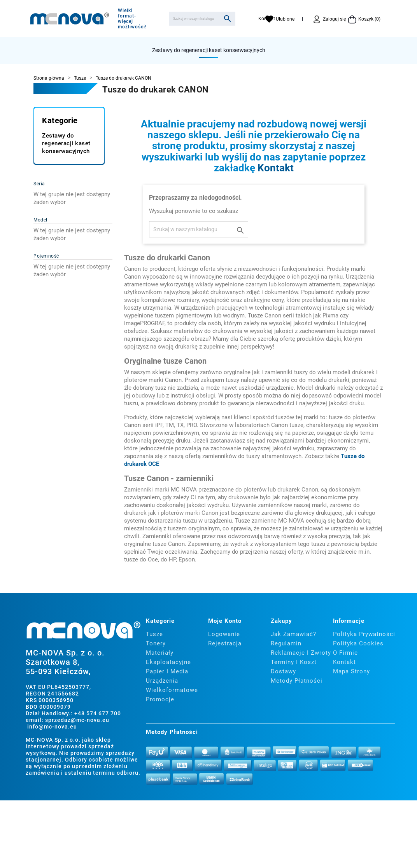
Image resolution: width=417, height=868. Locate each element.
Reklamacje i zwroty (301, 653)
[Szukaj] (202, 19)
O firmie (345, 653)
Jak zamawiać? (293, 634)
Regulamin (286, 643)
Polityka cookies (358, 643)
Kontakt (276, 168)
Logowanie (224, 634)
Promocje (160, 699)
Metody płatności (297, 681)
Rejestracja (225, 643)
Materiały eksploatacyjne (168, 657)
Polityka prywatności (364, 634)
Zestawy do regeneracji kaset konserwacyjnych (209, 50)
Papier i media (167, 671)
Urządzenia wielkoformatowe (172, 685)
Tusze (154, 634)
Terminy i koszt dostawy (294, 667)
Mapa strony (351, 671)
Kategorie (60, 120)
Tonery (156, 643)
